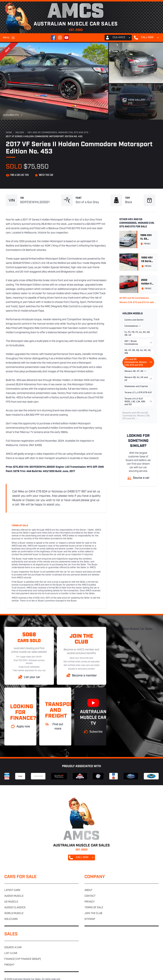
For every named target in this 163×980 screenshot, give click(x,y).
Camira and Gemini (134, 320)
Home (9, 133)
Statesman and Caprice (136, 387)
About (88, 890)
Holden (20, 133)
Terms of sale (94, 908)
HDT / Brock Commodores (138, 343)
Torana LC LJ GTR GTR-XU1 (138, 393)
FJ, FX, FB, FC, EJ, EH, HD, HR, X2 (137, 334)
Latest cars (12, 890)
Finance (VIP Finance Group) (23, 959)
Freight (9, 965)
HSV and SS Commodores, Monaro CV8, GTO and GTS (58, 133)
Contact (90, 896)
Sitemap (90, 919)
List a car (11, 953)
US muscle (11, 902)
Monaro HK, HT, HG (136, 371)
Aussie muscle (14, 896)
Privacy (90, 902)
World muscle (14, 913)
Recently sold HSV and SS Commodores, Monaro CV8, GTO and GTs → (136, 416)
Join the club (93, 913)
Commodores (133, 326)
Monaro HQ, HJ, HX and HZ (138, 379)
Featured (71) (11, 115)
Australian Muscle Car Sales (134, 629)
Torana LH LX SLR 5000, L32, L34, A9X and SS (138, 402)
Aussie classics (15, 908)
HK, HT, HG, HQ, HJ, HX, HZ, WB (138, 352)
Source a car (13, 948)
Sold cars (11, 919)
